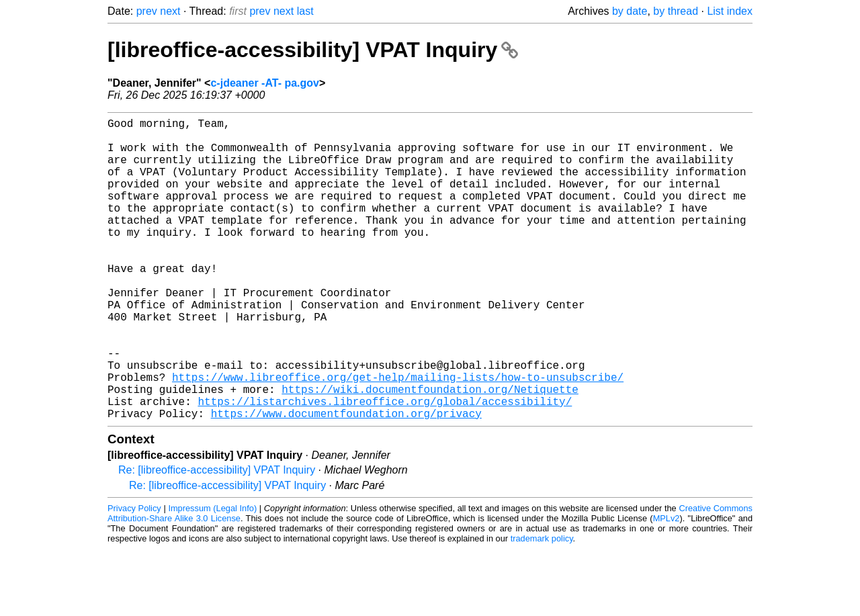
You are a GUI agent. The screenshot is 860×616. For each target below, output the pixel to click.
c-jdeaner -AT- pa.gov (265, 83)
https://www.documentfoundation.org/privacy (346, 480)
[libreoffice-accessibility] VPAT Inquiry (313, 50)
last (305, 11)
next (170, 11)
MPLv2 (666, 585)
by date (630, 11)
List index (730, 11)
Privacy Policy (134, 575)
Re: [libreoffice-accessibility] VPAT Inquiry (217, 537)
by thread (676, 11)
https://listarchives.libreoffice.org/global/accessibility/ (385, 466)
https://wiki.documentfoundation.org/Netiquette (430, 451)
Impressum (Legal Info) (212, 575)
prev (147, 11)
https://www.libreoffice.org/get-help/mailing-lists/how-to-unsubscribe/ (398, 436)
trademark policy (542, 606)
